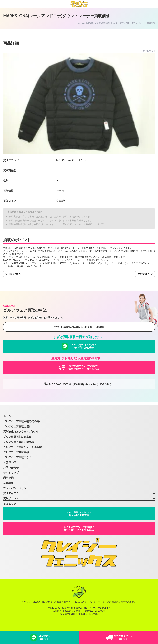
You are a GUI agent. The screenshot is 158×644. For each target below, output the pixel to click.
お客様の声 (10, 462)
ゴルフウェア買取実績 (16, 452)
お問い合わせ (11, 467)
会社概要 (8, 483)
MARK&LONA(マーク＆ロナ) (71, 160)
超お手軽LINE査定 (79, 514)
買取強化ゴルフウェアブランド (21, 431)
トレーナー (62, 170)
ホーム (81, 23)
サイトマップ (11, 473)
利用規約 (8, 478)
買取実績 (89, 23)
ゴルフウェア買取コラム (17, 457)
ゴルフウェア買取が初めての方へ (23, 421)
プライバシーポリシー (16, 488)
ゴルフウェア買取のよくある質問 (23, 447)
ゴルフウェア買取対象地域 (19, 442)
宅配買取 (61, 201)
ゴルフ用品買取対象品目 (17, 437)
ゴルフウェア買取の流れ (17, 426)
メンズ (98, 23)
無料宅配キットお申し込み (79, 528)
